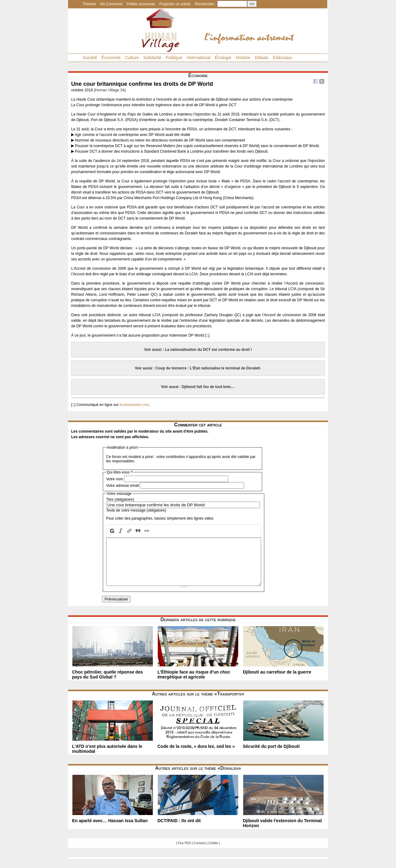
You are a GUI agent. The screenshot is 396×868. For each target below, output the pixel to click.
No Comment (111, 4)
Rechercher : (206, 4)
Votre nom (115, 479)
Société (90, 58)
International (198, 58)
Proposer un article (175, 4)
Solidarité (152, 58)
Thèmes (89, 4)
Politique (174, 58)
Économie (111, 58)
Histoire (243, 58)
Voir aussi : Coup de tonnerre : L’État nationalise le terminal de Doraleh (198, 368)
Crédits (213, 852)
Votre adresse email (123, 486)
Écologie (223, 58)
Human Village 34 (110, 90)
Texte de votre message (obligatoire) (136, 510)
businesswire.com (134, 405)
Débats (261, 58)
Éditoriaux (282, 58)
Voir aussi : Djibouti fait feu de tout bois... (197, 387)
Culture (132, 58)
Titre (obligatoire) (120, 499)
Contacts (200, 852)
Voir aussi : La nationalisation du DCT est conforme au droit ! (198, 350)
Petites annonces (141, 4)
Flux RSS (184, 852)
